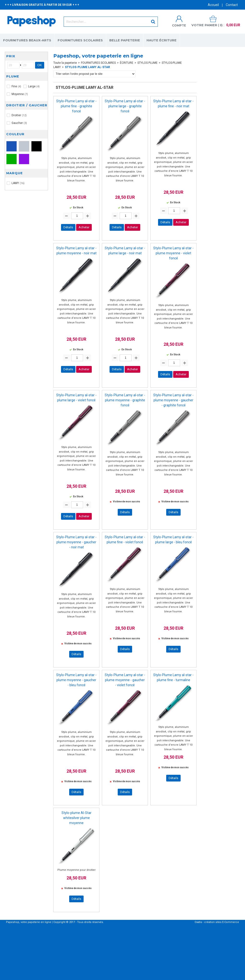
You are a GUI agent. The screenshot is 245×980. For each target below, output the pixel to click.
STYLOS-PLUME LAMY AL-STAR (87, 67)
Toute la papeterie (65, 63)
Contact (232, 5)
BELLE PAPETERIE (125, 40)
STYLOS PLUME (147, 63)
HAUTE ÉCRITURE (162, 40)
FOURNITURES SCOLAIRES (80, 40)
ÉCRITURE (127, 63)
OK (40, 65)
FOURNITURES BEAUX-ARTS (27, 40)
